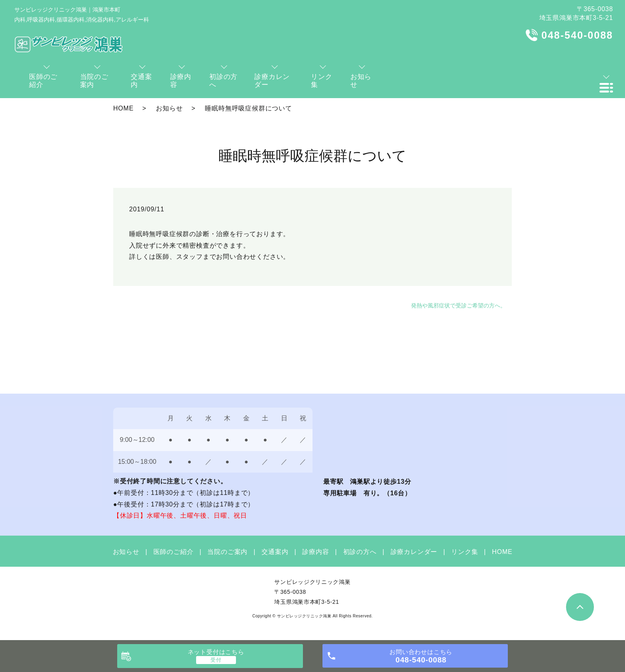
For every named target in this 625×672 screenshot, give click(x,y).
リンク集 (465, 552)
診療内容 (315, 552)
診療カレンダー (414, 552)
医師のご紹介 (174, 552)
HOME (123, 108)
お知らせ (169, 108)
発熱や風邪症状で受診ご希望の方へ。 (458, 305)
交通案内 (275, 552)
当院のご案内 (227, 552)
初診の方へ (360, 552)
